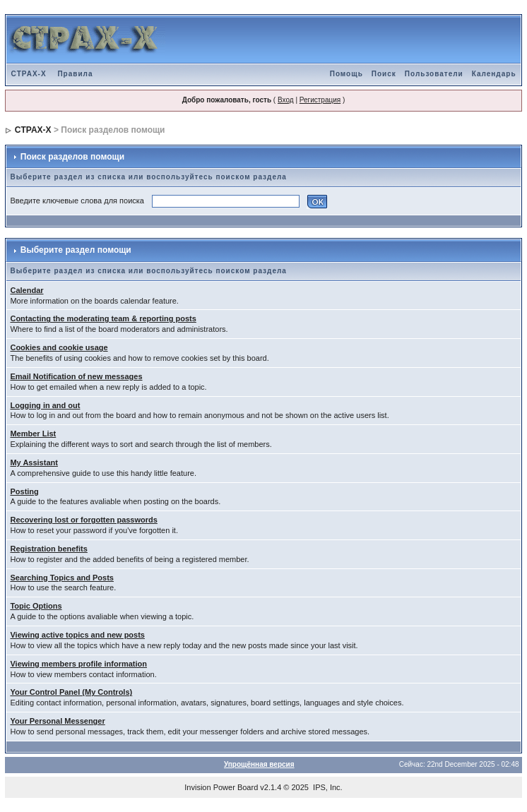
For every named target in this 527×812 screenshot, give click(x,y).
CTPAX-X (28, 74)
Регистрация (320, 100)
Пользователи (434, 74)
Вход (286, 100)
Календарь (494, 74)
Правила (75, 74)
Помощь (347, 74)
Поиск (384, 74)
